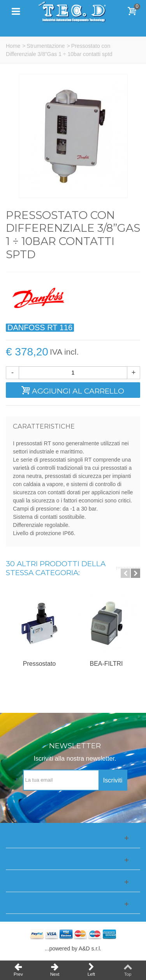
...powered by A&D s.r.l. (73, 948)
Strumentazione (46, 46)
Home (13, 46)
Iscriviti (113, 780)
